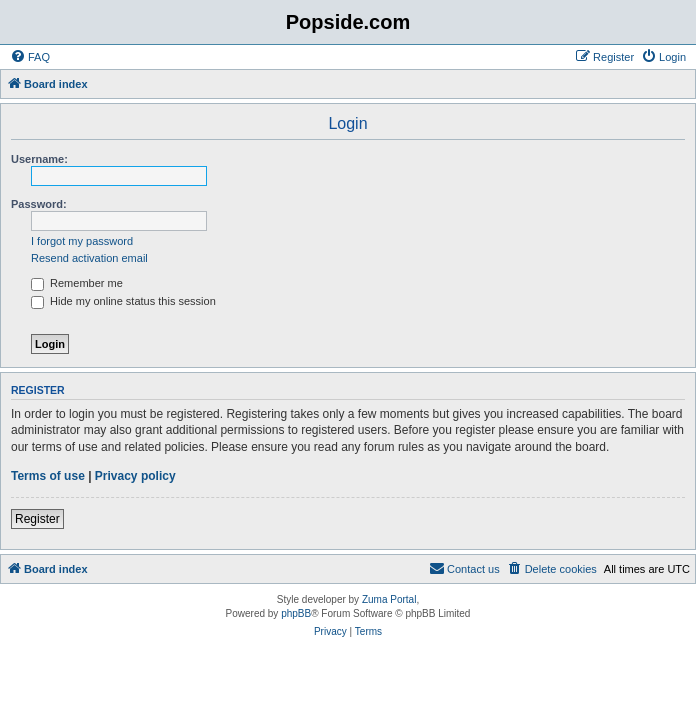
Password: (39, 204)
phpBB (296, 613)
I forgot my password (82, 241)
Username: (39, 159)
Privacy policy (135, 476)
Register (37, 519)
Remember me (77, 283)
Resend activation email (89, 258)
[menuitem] (30, 57)
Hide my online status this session (123, 301)
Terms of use (48, 476)
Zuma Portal (389, 599)
